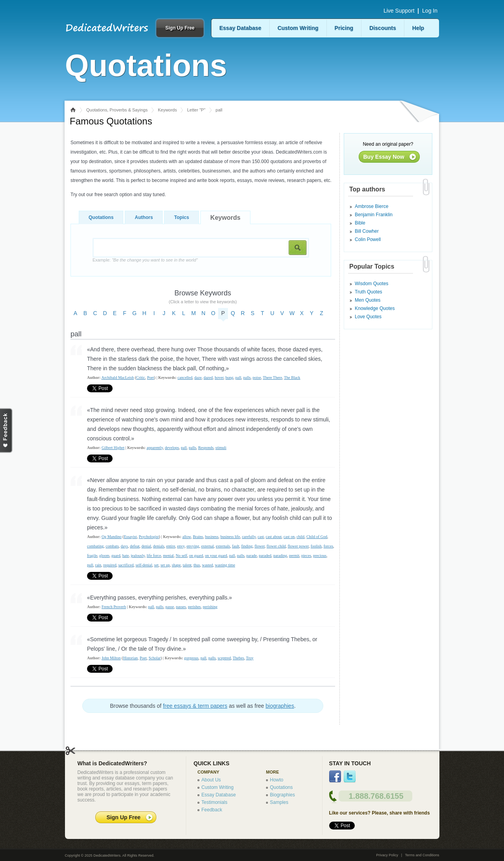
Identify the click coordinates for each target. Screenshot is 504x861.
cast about (274, 537)
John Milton (111, 658)
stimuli (221, 448)
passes (181, 607)
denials (159, 546)
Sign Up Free (180, 28)
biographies (280, 706)
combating (95, 546)
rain (98, 565)
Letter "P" (196, 110)
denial (146, 546)
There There (272, 378)
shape (176, 565)
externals (223, 546)
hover (219, 378)
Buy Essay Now (384, 157)
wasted (208, 565)
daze (198, 378)
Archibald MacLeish (117, 378)
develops (172, 448)
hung (230, 378)
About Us (211, 780)
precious (320, 556)
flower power (298, 546)
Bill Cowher (367, 231)
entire (171, 546)
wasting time (225, 565)
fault (235, 546)
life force (154, 556)
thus (197, 565)
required (110, 565)
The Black (292, 378)
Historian (130, 658)
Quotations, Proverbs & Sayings (117, 110)
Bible (360, 223)
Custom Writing (298, 28)
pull (90, 565)
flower (259, 546)
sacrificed (126, 565)
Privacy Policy (387, 855)
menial (168, 556)
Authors (144, 217)
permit (294, 556)
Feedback (212, 810)
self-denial (144, 565)
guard (116, 556)
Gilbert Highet (113, 448)
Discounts (383, 28)
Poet (151, 378)
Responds (206, 448)
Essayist (131, 537)
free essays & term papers (195, 706)
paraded (265, 556)
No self (181, 556)
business (212, 537)
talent (187, 565)
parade (252, 556)
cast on (289, 537)
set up (165, 565)
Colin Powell (368, 239)
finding (247, 546)
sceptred (224, 658)
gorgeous (191, 658)
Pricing (344, 28)
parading (280, 556)
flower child (276, 546)
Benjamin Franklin (374, 215)
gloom (104, 556)
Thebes (238, 658)
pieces (306, 556)
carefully (249, 537)
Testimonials (215, 802)
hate (125, 556)
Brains (198, 537)
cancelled (185, 378)
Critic (141, 378)
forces (328, 546)
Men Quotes (368, 300)
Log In (430, 11)
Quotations (101, 217)
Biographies (283, 795)
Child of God (317, 537)
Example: (145, 260)
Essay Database (240, 28)
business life (230, 537)
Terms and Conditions (422, 855)
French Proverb (114, 607)
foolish (316, 546)
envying (193, 546)
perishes (194, 607)
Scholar (155, 658)
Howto (277, 780)
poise (257, 378)
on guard (196, 556)
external (208, 546)
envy (181, 546)
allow (187, 537)
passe (170, 607)
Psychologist (149, 537)
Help (418, 28)
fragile (92, 556)
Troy (250, 658)
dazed (208, 378)
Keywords (167, 110)
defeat (135, 546)
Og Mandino (112, 537)
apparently (155, 448)
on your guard (216, 556)
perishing (210, 607)
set (157, 565)
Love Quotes (368, 317)
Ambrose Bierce (372, 206)
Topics (182, 217)
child (300, 537)
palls (247, 378)
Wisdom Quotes (372, 284)
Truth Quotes (369, 292)
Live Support (399, 11)
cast (261, 537)
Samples (279, 802)
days (124, 546)
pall (238, 378)
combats (112, 546)
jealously (138, 556)
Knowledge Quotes (375, 308)
